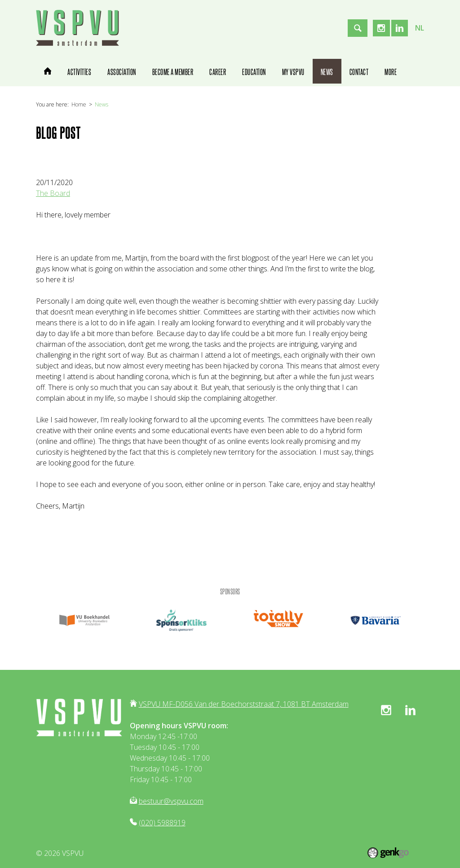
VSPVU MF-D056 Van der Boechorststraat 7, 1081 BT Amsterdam (244, 704)
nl (420, 28)
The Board (53, 193)
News (102, 104)
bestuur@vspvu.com (171, 801)
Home (79, 104)
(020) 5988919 (162, 823)
